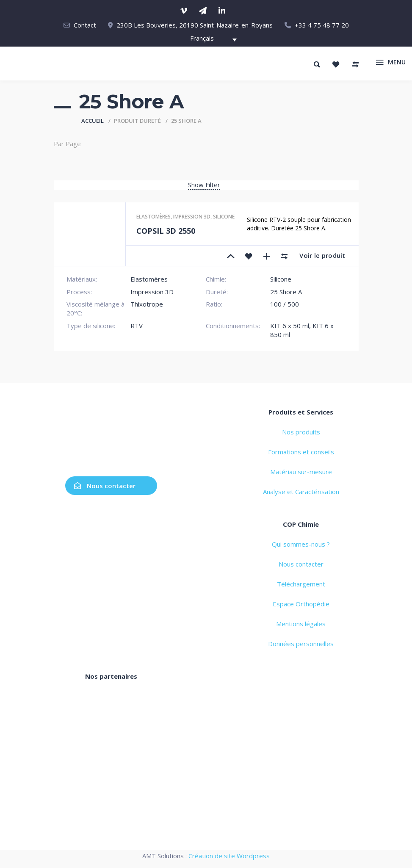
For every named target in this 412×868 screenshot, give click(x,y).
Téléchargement (301, 584)
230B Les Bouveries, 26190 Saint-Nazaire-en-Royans (195, 25)
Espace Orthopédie (301, 604)
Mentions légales (301, 624)
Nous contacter (105, 486)
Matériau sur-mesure (301, 472)
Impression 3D (192, 217)
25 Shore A (286, 292)
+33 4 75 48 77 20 (322, 25)
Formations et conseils (301, 452)
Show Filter (204, 185)
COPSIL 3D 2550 (166, 231)
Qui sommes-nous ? (301, 544)
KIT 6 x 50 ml (290, 326)
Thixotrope (147, 304)
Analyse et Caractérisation (301, 492)
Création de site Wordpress (229, 856)
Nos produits (301, 432)
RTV (137, 326)
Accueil (93, 121)
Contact (85, 25)
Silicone (224, 217)
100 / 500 (285, 304)
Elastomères (153, 217)
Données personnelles (301, 644)
